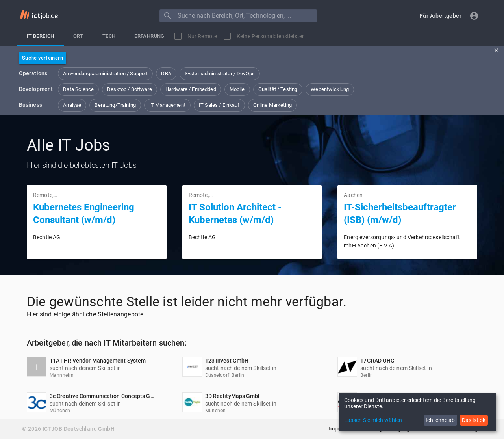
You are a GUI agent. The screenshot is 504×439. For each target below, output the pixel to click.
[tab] (41, 36)
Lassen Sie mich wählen (373, 420)
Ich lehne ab (440, 420)
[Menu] (168, 16)
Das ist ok (474, 420)
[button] (441, 16)
